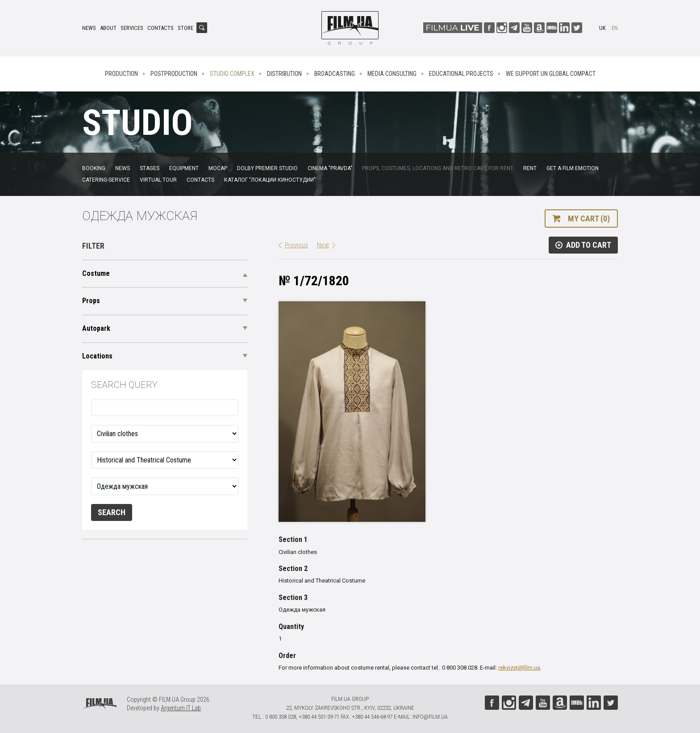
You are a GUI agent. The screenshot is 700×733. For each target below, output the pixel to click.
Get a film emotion (573, 168)
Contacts (160, 28)
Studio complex (232, 74)
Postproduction (174, 74)
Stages (150, 168)
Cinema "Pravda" (330, 168)
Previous (296, 245)
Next (323, 245)
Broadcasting (335, 74)
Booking (94, 168)
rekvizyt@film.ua (519, 668)
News (89, 28)
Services (132, 28)
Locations (97, 356)
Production (121, 74)
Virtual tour (158, 180)
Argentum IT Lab (181, 708)
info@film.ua (430, 717)
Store (185, 28)
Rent (530, 168)
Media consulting (392, 74)
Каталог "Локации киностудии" (270, 180)
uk (602, 28)
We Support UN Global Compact (551, 74)
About (108, 28)
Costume (96, 273)
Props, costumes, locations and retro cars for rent (438, 168)
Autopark (96, 328)
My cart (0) (589, 219)
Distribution (284, 74)
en (615, 28)
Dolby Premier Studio (267, 168)
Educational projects (461, 74)
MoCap (218, 168)
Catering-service (106, 180)
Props (91, 301)
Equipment (184, 168)
